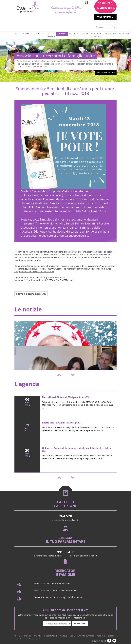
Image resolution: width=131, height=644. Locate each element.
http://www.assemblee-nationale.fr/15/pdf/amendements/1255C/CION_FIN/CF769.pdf (44, 279)
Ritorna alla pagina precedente (31, 294)
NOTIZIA (62, 34)
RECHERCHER (80, 624)
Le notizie (28, 309)
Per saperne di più (106, 73)
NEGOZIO (124, 34)
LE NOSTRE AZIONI (51, 36)
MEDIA (85, 34)
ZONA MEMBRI (105, 17)
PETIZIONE (111, 34)
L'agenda (27, 384)
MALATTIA (39, 34)
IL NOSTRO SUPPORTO (97, 35)
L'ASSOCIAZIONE (22, 34)
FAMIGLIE (74, 34)
